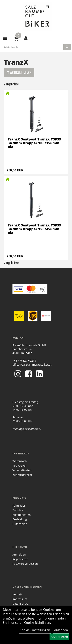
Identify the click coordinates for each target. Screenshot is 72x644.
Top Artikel (19, 466)
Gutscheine (20, 524)
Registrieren (20, 559)
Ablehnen (61, 630)
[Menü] (5, 39)
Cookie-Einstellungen (35, 630)
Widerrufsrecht (22, 475)
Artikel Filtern (19, 72)
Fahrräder (19, 506)
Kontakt (17, 594)
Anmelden (19, 554)
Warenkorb (20, 461)
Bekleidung (20, 519)
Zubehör (18, 510)
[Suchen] (67, 47)
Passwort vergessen (25, 564)
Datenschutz (21, 604)
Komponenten (22, 515)
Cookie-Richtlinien (37, 623)
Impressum (20, 599)
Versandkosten (22, 470)
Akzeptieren (59, 637)
